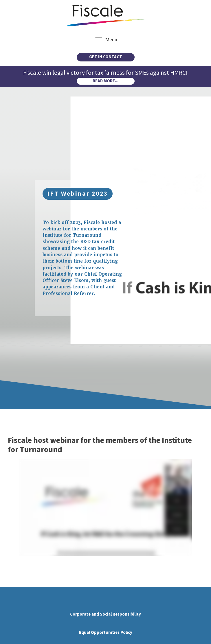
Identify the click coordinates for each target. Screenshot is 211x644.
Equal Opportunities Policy (106, 633)
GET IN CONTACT (106, 57)
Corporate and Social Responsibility (105, 614)
